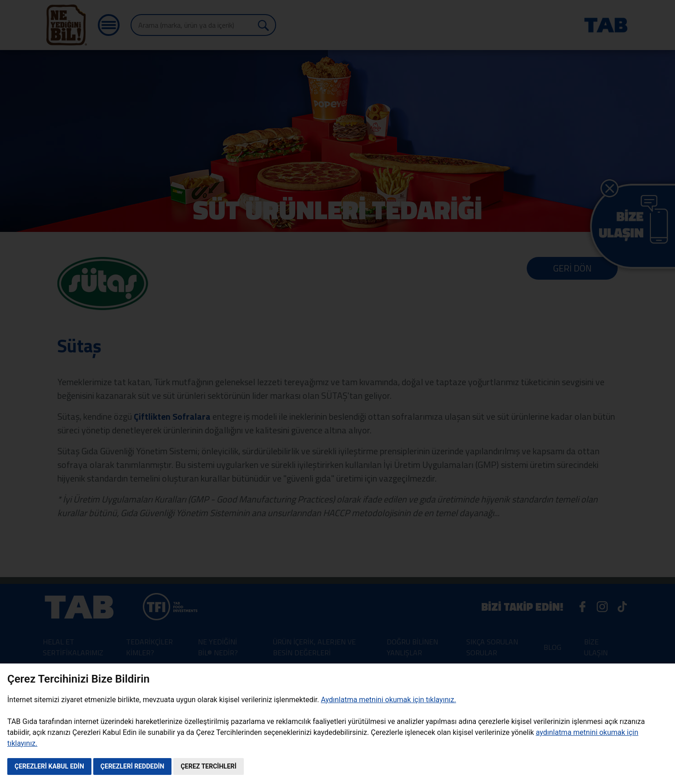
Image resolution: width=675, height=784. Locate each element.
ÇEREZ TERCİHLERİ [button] (209, 766)
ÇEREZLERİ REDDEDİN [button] (132, 766)
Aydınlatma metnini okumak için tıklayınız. (388, 700)
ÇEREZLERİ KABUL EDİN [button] (49, 766)
